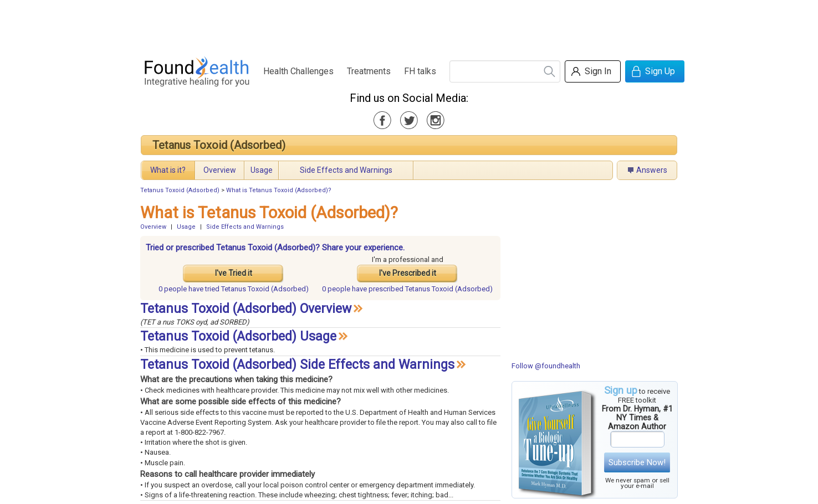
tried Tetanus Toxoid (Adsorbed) (234, 289)
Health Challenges (298, 71)
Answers (652, 170)
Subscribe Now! (637, 462)
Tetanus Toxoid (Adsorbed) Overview (246, 309)
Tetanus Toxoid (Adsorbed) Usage (238, 336)
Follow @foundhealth (546, 366)
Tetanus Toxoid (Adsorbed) (219, 145)
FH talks (420, 71)
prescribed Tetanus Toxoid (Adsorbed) (407, 289)
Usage (262, 170)
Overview (220, 170)
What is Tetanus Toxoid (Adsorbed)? (279, 190)
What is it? (168, 170)
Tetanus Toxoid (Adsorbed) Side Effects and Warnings (297, 365)
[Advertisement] (408, 25)
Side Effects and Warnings (346, 170)
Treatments (369, 71)
